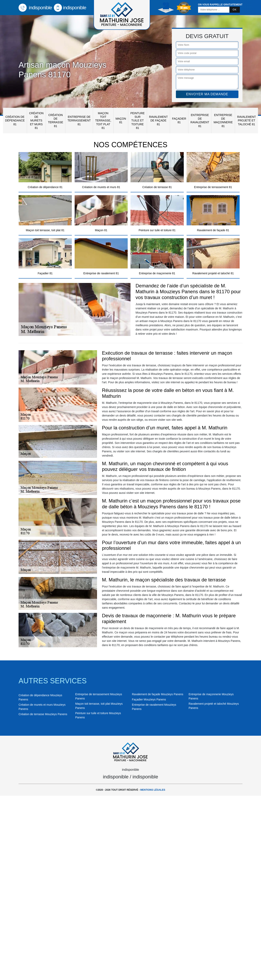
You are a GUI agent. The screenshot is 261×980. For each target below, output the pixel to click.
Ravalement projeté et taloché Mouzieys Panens (214, 706)
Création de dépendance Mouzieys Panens (40, 697)
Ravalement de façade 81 (158, 120)
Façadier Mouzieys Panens (149, 699)
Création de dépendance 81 (15, 120)
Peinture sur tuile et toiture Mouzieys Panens (98, 715)
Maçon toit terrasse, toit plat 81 (103, 121)
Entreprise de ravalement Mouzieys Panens (154, 707)
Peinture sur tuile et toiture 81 (137, 121)
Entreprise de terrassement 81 (79, 120)
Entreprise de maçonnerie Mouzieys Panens (211, 696)
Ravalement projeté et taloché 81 (247, 120)
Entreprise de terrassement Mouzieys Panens (99, 696)
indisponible (35, 8)
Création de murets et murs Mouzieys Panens (42, 707)
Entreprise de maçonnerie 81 (223, 121)
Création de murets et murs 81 (36, 121)
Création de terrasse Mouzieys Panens (43, 714)
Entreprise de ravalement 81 (200, 121)
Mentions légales (153, 790)
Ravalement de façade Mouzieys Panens (158, 694)
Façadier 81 (179, 120)
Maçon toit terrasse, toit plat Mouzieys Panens (99, 706)
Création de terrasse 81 (56, 121)
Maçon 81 (121, 120)
